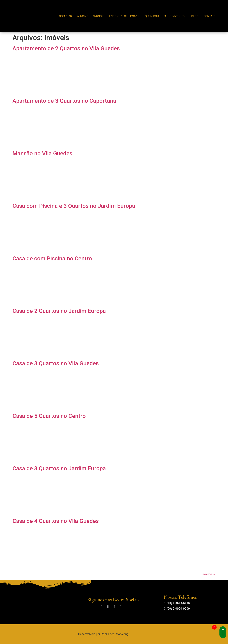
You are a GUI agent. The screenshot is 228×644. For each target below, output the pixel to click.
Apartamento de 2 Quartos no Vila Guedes (66, 48)
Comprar (66, 16)
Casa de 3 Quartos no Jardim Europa (59, 468)
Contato (209, 16)
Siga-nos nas (113, 600)
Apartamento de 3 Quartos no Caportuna (64, 101)
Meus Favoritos (175, 16)
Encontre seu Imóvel (124, 16)
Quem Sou (152, 16)
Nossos (180, 597)
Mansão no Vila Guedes (42, 153)
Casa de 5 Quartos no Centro (49, 416)
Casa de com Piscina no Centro (52, 258)
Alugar (82, 16)
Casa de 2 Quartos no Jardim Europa (59, 311)
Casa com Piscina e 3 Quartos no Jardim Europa (74, 206)
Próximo (208, 574)
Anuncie (98, 16)
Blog (195, 16)
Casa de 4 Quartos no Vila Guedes (56, 521)
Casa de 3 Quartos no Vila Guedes (56, 363)
